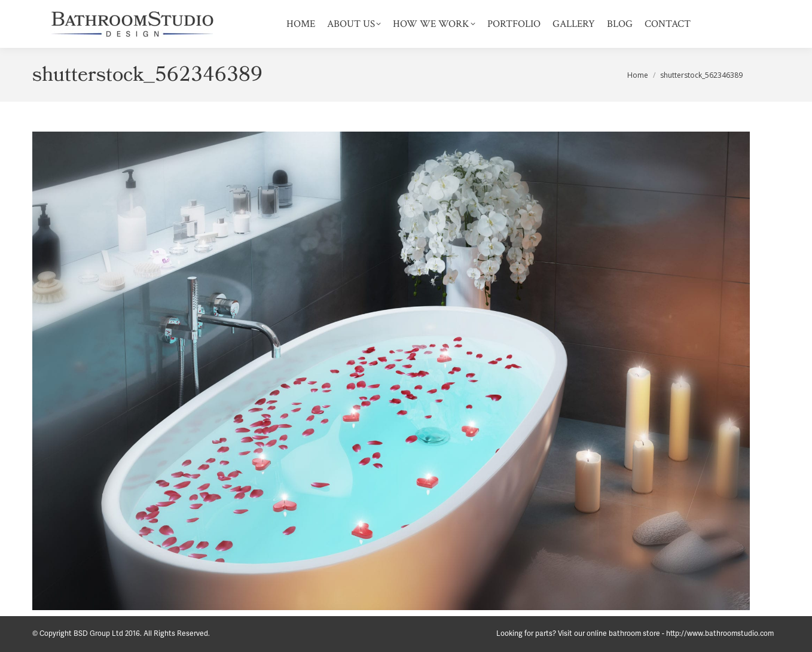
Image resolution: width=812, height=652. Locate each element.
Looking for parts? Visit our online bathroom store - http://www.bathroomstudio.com (635, 634)
